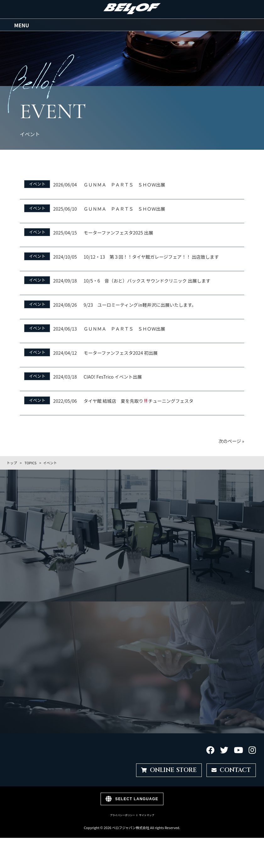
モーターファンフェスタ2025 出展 (118, 231)
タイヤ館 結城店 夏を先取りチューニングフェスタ (139, 399)
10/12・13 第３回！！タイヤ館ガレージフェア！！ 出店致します (151, 255)
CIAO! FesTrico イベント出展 (113, 375)
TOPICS (30, 461)
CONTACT (231, 768)
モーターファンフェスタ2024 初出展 (121, 351)
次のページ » (231, 439)
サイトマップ (146, 814)
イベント (37, 183)
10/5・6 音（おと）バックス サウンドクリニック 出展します (147, 279)
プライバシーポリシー (123, 814)
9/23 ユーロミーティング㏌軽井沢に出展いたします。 (140, 303)
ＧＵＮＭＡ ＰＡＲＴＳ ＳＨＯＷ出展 (124, 183)
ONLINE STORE (169, 768)
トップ (12, 461)
